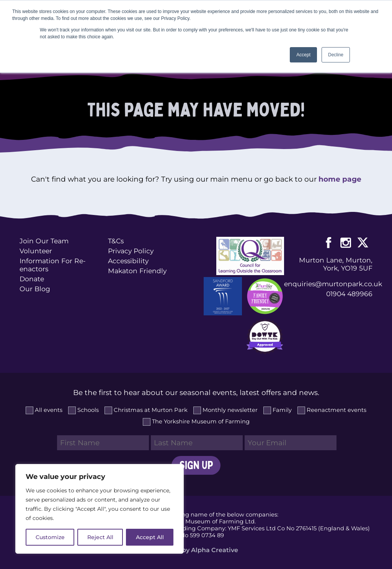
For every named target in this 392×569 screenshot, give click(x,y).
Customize (50, 537)
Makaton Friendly (137, 271)
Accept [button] (303, 55)
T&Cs (116, 241)
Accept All (150, 537)
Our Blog (35, 289)
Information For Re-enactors (53, 265)
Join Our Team (44, 241)
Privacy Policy (131, 251)
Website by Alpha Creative (196, 550)
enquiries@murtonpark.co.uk (328, 284)
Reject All (100, 537)
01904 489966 (349, 294)
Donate (32, 279)
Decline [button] (336, 55)
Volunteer (36, 251)
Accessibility (128, 261)
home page (340, 179)
